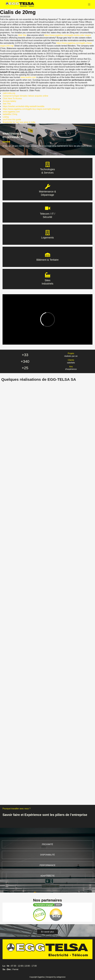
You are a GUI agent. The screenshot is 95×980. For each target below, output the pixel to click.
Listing (6, 117)
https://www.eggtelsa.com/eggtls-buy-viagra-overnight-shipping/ (31, 109)
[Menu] (89, 4)
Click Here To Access (12, 98)
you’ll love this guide (12, 120)
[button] (47, 932)
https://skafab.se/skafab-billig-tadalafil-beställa (24, 106)
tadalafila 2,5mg (10, 114)
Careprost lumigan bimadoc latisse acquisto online (25, 96)
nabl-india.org (9, 93)
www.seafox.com (28, 77)
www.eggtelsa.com (11, 112)
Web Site (22, 35)
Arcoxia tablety (9, 101)
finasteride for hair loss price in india (19, 122)
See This (7, 104)
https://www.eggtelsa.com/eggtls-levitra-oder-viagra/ (68, 35)
